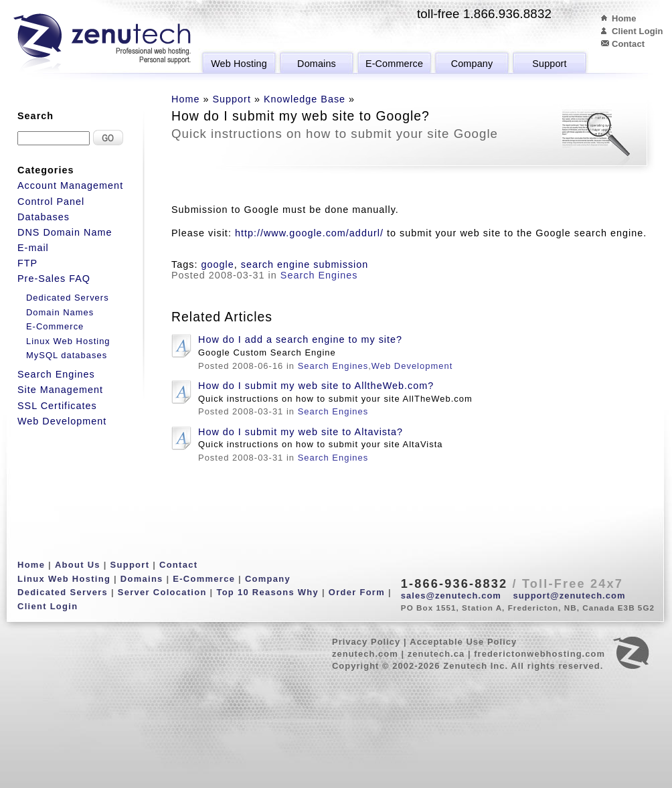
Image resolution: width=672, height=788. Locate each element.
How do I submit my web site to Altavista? (301, 432)
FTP (27, 263)
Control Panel (51, 202)
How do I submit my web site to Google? (301, 116)
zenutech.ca (436, 654)
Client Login (638, 31)
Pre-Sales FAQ (54, 279)
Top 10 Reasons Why (267, 592)
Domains (317, 64)
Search (35, 116)
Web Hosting (239, 64)
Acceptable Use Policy (463, 642)
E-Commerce (394, 64)
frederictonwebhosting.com (539, 654)
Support (549, 64)
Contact (628, 44)
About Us (78, 565)
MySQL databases (67, 355)
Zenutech (102, 44)
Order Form (357, 592)
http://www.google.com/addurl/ (309, 233)
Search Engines (319, 275)
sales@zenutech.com (451, 596)
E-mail (33, 248)
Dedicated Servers (68, 298)
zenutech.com (365, 654)
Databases (44, 217)
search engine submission (305, 264)
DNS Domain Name (65, 232)
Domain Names (60, 312)
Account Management (70, 185)
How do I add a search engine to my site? (300, 339)
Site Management (60, 390)
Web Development (412, 366)
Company (472, 64)
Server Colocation (162, 592)
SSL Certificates (57, 406)
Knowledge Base (305, 99)
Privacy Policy (366, 642)
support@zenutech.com (570, 596)
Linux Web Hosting (68, 341)
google (217, 264)
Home (624, 18)
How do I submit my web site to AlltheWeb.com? (316, 386)
